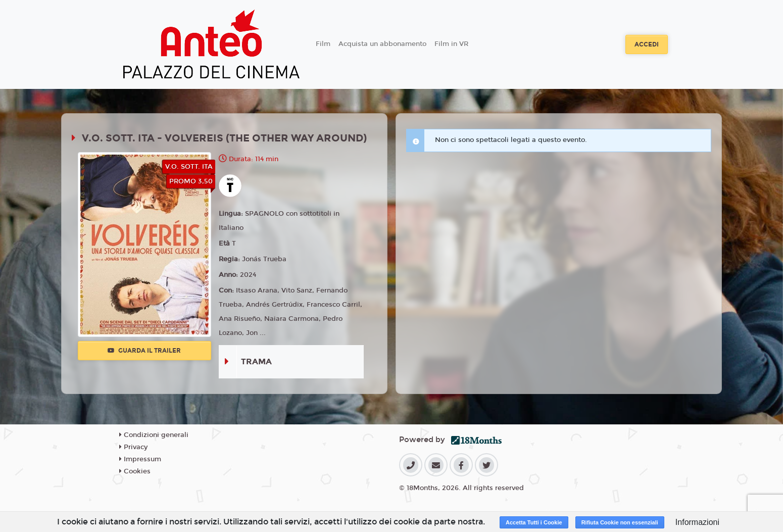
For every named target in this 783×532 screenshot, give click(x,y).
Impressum (140, 459)
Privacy (133, 447)
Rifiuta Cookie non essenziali (620, 522)
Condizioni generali (154, 435)
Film (323, 44)
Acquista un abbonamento (382, 44)
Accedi (647, 44)
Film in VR (451, 44)
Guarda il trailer (144, 351)
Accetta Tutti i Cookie (534, 522)
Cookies (135, 471)
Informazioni (697, 522)
